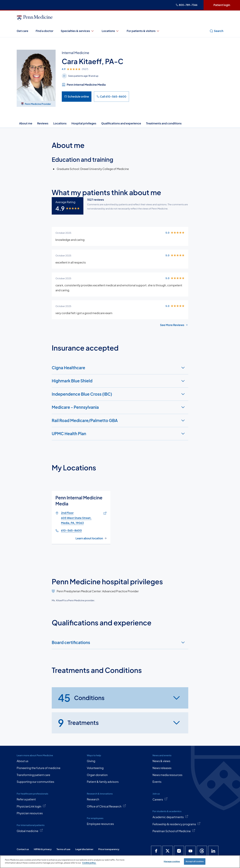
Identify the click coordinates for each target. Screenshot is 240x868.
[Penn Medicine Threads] (202, 851)
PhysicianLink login (31, 806)
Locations (111, 31)
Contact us (23, 849)
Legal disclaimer (84, 849)
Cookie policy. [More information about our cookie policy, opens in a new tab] (89, 863)
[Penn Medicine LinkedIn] (213, 851)
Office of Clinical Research (106, 806)
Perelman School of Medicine (174, 831)
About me (26, 123)
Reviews (43, 123)
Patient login (222, 5)
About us (22, 761)
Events (157, 782)
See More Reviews (174, 325)
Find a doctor (44, 31)
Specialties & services (77, 31)
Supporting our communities (35, 782)
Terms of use (63, 849)
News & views (161, 761)
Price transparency (109, 849)
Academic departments (170, 817)
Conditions (81, 698)
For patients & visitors (143, 31)
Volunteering (95, 768)
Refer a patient (26, 799)
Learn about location (89, 538)
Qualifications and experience (121, 123)
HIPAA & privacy (43, 849)
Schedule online (77, 96)
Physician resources (30, 813)
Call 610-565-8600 (111, 96)
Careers (160, 799)
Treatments (78, 723)
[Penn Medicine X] (168, 851)
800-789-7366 (187, 5)
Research (93, 799)
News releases (162, 768)
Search (216, 31)
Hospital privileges (84, 123)
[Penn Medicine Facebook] (156, 851)
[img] (95, 69)
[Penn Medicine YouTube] (190, 851)
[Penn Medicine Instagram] (179, 851)
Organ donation (97, 775)
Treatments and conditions (164, 123)
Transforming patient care (33, 775)
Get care (22, 31)
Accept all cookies (195, 861)
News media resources (167, 775)
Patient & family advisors (103, 782)
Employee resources (100, 824)
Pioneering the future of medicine (39, 768)
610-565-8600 (71, 530)
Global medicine (30, 831)
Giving (91, 761)
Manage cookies (172, 861)
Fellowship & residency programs (177, 824)
